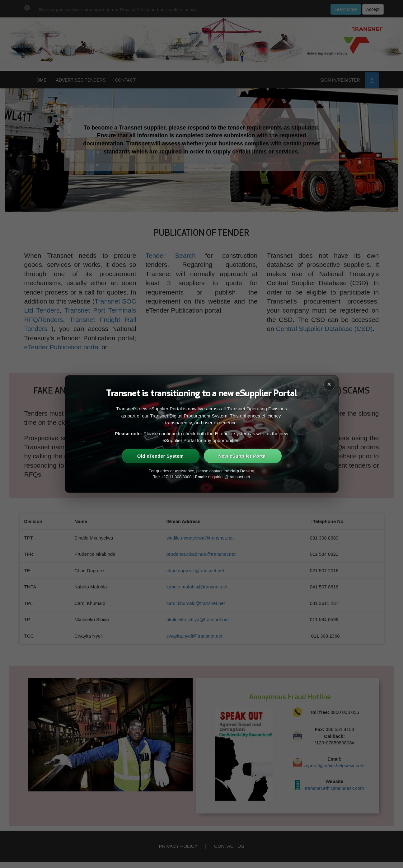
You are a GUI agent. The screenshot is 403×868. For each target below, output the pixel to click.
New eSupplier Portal (242, 456)
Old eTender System (160, 456)
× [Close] (329, 384)
